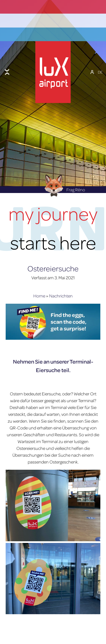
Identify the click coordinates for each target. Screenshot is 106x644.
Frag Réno (63, 176)
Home (39, 282)
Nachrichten (61, 282)
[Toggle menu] (7, 65)
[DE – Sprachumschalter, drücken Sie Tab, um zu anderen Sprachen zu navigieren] (100, 65)
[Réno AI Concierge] (53, 172)
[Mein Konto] (92, 65)
